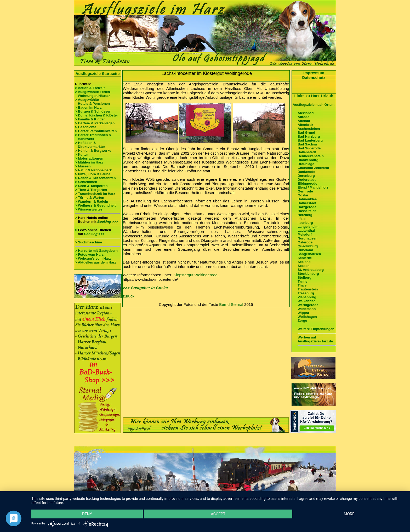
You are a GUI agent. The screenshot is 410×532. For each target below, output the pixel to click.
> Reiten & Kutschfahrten (95, 178)
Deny (87, 514)
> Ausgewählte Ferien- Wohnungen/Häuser (93, 94)
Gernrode (305, 191)
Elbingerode (307, 183)
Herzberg (305, 215)
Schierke (305, 258)
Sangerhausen (309, 254)
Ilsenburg (305, 223)
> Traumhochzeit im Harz (95, 194)
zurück (129, 296)
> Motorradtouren (89, 158)
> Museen (83, 166)
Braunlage (306, 164)
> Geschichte (86, 127)
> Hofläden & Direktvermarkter (90, 145)
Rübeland (305, 250)
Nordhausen (307, 238)
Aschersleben (309, 129)
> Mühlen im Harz (89, 162)
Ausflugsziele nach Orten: (314, 105)
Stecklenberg (308, 274)
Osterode (305, 242)
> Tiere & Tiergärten (91, 190)
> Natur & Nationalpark (93, 170)
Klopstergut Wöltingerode (196, 275)
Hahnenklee (307, 199)
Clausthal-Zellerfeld (313, 168)
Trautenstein (308, 289)
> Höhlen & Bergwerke (93, 151)
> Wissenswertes (89, 209)
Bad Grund (306, 133)
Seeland (304, 262)
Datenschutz (314, 77)
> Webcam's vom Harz (93, 258)
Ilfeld (301, 219)
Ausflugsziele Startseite (97, 74)
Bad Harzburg (309, 136)
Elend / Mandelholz (313, 187)
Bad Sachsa (307, 144)
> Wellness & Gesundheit (95, 205)
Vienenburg (307, 297)
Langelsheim (308, 227)
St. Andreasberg (311, 270)
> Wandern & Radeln (92, 201)
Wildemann (307, 309)
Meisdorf (305, 234)
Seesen (304, 266)
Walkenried (307, 301)
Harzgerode (307, 207)
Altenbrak (305, 125)
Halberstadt (307, 203)
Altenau (304, 121)
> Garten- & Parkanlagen (95, 123)
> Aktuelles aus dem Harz (96, 262)
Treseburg (306, 293)
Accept (218, 514)
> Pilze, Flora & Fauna (93, 174)
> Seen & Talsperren (91, 186)
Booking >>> (107, 222)
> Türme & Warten (90, 198)
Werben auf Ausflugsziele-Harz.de (315, 339)
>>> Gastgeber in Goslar (146, 288)
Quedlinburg (308, 246)
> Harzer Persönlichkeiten (96, 131)
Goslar (303, 195)
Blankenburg (308, 160)
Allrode (303, 117)
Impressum (314, 73)
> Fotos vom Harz (89, 255)
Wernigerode (308, 305)
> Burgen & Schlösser (93, 111)
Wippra (303, 313)
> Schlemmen (86, 182)
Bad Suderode (309, 148)
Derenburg (306, 176)
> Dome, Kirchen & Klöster (96, 115)
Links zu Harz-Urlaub (314, 96)
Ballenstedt (307, 152)
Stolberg (304, 277)
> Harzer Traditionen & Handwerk (93, 137)
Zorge (302, 321)
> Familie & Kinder (90, 119)
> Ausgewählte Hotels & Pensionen (92, 102)
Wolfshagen (307, 317)
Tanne (302, 281)
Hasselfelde (307, 211)
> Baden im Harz (88, 107)
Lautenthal (306, 230)
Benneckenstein (311, 156)
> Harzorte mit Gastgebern (96, 251)
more (349, 514)
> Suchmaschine (89, 242)
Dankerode (306, 172)
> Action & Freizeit (90, 88)
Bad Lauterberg (310, 140)
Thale (302, 285)
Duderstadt (307, 180)
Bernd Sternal (231, 304)
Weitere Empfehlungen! (317, 329)
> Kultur (81, 154)
